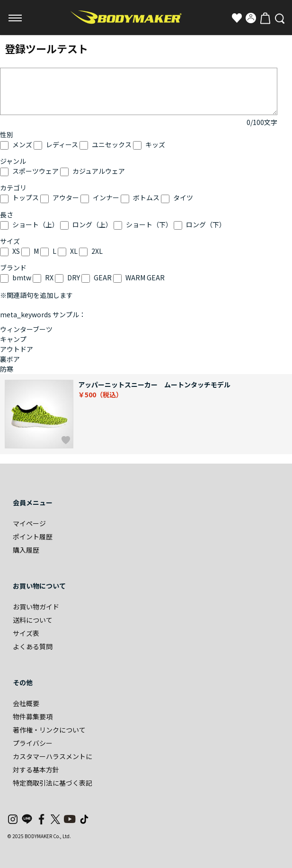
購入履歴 (26, 550)
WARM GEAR (145, 277)
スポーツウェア (35, 171)
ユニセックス (112, 144)
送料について (33, 620)
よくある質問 (33, 646)
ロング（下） (206, 224)
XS (16, 251)
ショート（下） (149, 224)
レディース (62, 144)
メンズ (22, 144)
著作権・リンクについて (49, 730)
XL (74, 251)
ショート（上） (35, 224)
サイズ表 (26, 633)
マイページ (29, 523)
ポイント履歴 (33, 537)
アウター (66, 197)
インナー (106, 197)
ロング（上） (92, 224)
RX (49, 277)
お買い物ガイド (36, 607)
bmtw (22, 277)
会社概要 (26, 703)
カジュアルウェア (99, 171)
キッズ (155, 144)
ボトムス (146, 197)
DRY (74, 277)
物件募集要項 (33, 716)
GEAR (103, 277)
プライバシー (33, 743)
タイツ (183, 197)
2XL (97, 251)
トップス (26, 197)
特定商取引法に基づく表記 (53, 783)
